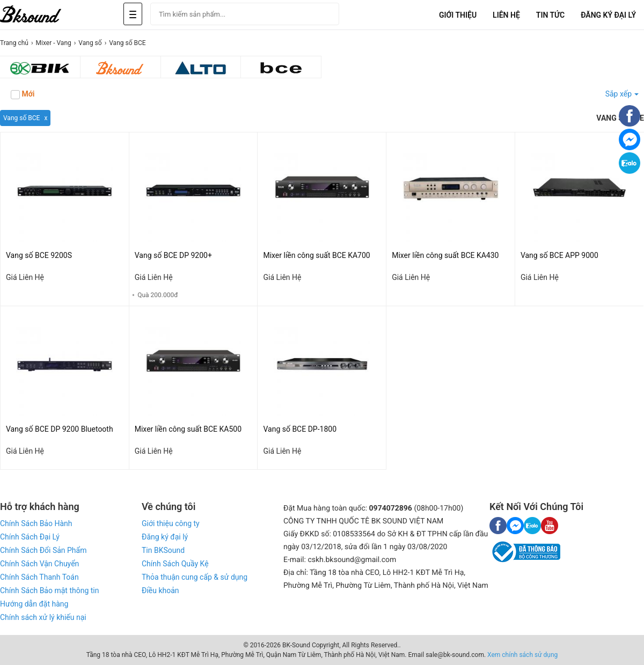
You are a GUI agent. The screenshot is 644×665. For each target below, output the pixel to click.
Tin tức (550, 15)
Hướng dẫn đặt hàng (34, 604)
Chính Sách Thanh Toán (39, 577)
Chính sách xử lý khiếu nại (43, 617)
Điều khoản (160, 590)
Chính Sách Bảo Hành (36, 523)
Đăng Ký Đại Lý (608, 15)
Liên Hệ (506, 15)
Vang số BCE (21, 118)
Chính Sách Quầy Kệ (175, 564)
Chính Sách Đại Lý (30, 537)
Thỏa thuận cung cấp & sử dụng (195, 577)
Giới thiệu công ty (171, 523)
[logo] (43, 15)
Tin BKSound (163, 550)
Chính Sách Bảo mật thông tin (49, 590)
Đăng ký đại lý (165, 537)
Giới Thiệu (458, 15)
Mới (23, 94)
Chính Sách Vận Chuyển (39, 564)
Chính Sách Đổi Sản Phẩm (43, 550)
